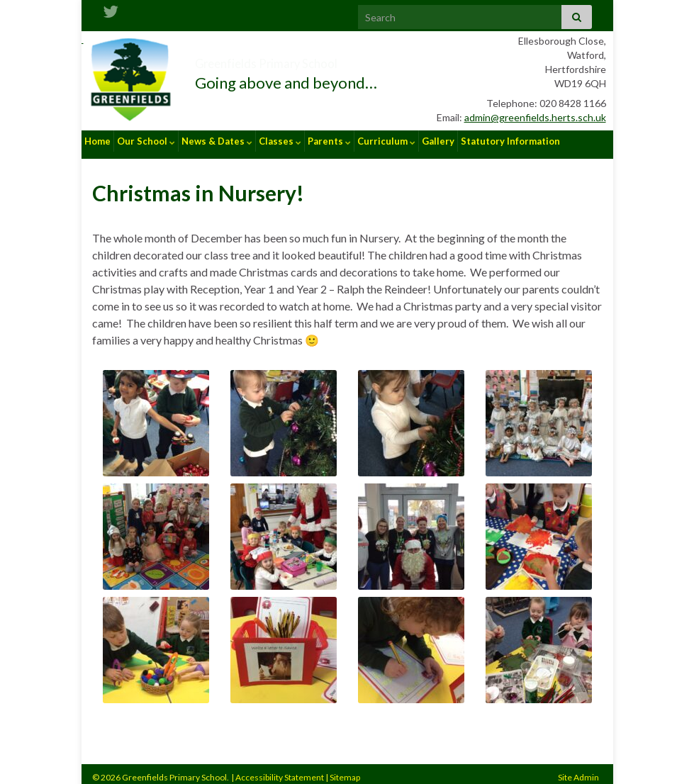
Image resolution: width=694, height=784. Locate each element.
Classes (280, 141)
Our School (146, 141)
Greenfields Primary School (319, 59)
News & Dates (217, 141)
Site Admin (578, 770)
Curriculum (386, 141)
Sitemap (345, 770)
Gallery (438, 141)
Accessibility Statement (280, 770)
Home (97, 141)
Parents (329, 141)
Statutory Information (510, 141)
